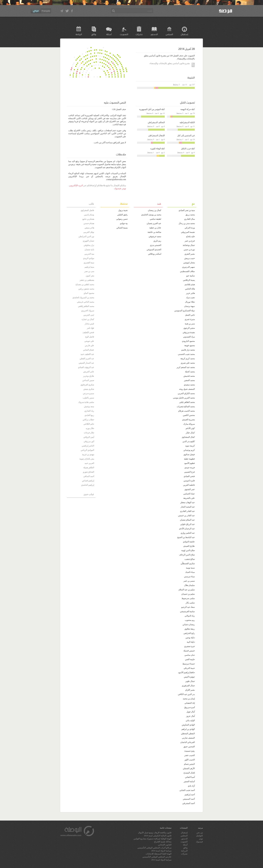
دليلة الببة (191, 642)
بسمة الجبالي (122, 228)
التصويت (124, 34)
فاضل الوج (90, 337)
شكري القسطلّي (188, 563)
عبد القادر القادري (187, 511)
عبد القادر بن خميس (186, 516)
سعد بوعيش (89, 406)
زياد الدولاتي (190, 616)
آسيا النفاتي (190, 777)
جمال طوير (190, 681)
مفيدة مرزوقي (189, 332)
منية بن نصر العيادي (187, 210)
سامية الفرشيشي (187, 611)
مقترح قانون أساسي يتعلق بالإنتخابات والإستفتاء (172, 64)
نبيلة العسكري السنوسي (185, 311)
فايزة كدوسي (189, 481)
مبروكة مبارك (189, 424)
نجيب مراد (190, 297)
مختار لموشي (189, 263)
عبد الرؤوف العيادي (86, 367)
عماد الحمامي (189, 494)
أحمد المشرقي (189, 803)
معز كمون (90, 276)
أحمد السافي (89, 476)
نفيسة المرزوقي (188, 232)
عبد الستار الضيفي (86, 363)
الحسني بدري (156, 245)
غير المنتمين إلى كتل (186, 135)
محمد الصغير (189, 380)
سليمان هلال (189, 585)
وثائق (94, 34)
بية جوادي (124, 223)
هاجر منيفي (89, 228)
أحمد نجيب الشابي (187, 790)
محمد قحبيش (189, 376)
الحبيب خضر (190, 755)
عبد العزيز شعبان (154, 223)
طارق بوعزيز (89, 376)
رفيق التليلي (122, 215)
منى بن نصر (89, 271)
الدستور (154, 34)
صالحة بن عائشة (154, 232)
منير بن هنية (190, 324)
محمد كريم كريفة (188, 359)
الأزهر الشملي (189, 768)
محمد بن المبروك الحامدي (83, 297)
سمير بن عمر (189, 581)
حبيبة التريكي (189, 668)
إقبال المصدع (189, 773)
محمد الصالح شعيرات (186, 406)
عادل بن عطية (155, 228)
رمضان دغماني (189, 625)
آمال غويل (191, 712)
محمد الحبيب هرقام (187, 411)
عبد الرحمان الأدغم (187, 529)
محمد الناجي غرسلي (86, 302)
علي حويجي (89, 341)
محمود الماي (89, 293)
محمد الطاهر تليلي (187, 402)
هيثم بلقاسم (190, 284)
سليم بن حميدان (188, 594)
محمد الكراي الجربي (186, 393)
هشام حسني (89, 223)
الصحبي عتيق (189, 747)
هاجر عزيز (190, 293)
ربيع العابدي (89, 415)
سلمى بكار (190, 603)
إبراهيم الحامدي (88, 485)
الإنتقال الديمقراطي (156, 135)
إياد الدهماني (190, 703)
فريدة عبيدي (190, 468)
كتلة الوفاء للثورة (158, 149)
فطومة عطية (189, 459)
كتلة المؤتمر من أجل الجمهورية (152, 109)
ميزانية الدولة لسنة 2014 (161, 851)
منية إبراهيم (89, 267)
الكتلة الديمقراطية (187, 122)
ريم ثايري (157, 241)
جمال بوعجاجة (189, 245)
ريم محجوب (190, 620)
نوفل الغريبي (89, 232)
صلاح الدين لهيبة (188, 550)
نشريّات (139, 34)
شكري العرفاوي (87, 385)
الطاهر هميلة (89, 468)
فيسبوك (118, 188)
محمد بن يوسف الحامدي (151, 215)
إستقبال (184, 34)
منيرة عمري (190, 319)
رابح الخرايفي (189, 633)
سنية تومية (190, 568)
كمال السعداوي (188, 437)
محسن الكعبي (189, 415)
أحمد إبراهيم (190, 795)
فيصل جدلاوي (189, 454)
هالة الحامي (190, 289)
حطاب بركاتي (88, 420)
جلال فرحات (89, 433)
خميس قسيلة (189, 651)
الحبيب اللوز (190, 760)
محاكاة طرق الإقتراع (163, 842)
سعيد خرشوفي (155, 236)
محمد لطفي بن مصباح (85, 284)
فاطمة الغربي (189, 485)
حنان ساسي (190, 655)
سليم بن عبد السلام (187, 590)
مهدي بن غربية (88, 454)
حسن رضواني (122, 219)
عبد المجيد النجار (188, 507)
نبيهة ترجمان (189, 306)
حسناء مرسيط (189, 664)
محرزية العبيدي (188, 420)
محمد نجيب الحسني (186, 354)
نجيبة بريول (123, 210)
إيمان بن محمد (189, 699)
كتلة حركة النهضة (188, 109)
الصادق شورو (89, 472)
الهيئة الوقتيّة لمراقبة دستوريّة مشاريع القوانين (152, 839)
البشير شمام (189, 764)
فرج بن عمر (190, 241)
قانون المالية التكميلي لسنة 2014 (158, 836)
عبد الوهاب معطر (188, 502)
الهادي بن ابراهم (188, 729)
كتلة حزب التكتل (188, 149)
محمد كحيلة (190, 372)
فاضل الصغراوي (87, 210)
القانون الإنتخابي (165, 845)
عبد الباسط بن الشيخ (186, 537)
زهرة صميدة (190, 751)
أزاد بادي (191, 786)
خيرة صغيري (189, 646)
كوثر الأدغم (190, 428)
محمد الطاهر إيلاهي (86, 306)
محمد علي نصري (188, 363)
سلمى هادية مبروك (86, 402)
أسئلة (109, 34)
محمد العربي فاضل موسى (184, 398)
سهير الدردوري (188, 267)
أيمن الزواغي (89, 437)
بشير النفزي (190, 254)
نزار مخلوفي (89, 245)
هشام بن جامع (88, 219)
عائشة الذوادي (189, 542)
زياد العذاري (89, 411)
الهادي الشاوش (188, 725)
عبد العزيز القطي (87, 359)
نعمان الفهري (88, 241)
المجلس (169, 34)
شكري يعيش (89, 389)
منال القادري (189, 219)
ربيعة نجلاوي (190, 629)
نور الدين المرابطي (86, 236)
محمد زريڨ (190, 215)
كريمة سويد (190, 446)
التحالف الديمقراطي (156, 122)
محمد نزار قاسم (188, 350)
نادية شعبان (89, 250)
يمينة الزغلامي (189, 280)
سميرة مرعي (88, 393)
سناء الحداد (190, 572)
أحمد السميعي (189, 799)
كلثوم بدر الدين (189, 441)
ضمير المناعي (88, 380)
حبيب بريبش (190, 258)
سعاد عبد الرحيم (188, 607)
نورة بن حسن (189, 250)
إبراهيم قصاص (88, 481)
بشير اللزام (190, 690)
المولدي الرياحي (87, 450)
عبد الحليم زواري (188, 533)
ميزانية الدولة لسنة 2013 (161, 860)
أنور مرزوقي (89, 441)
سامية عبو (191, 276)
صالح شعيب (190, 559)
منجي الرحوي (189, 328)
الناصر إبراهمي (88, 446)
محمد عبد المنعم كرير (186, 367)
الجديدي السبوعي (154, 250)
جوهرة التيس (189, 677)
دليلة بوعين (190, 638)
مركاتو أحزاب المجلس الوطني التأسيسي (154, 848)
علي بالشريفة (189, 498)
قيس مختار (89, 324)
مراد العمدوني (189, 337)
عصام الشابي (89, 350)
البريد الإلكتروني (76, 185)
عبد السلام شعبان (187, 520)
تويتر (124, 188)
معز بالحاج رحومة (87, 459)
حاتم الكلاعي (89, 424)
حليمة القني (190, 659)
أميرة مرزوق (189, 707)
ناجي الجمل (190, 315)
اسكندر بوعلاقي (155, 254)
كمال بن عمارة (88, 319)
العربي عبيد (89, 463)
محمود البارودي (188, 341)
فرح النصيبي (189, 472)
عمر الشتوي (190, 489)
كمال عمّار (190, 433)
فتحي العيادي (189, 476)
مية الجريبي (89, 254)
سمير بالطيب (88, 398)
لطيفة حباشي (155, 219)
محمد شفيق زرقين (86, 289)
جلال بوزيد (90, 428)
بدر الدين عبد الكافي (186, 694)
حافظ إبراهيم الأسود (186, 672)
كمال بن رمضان (155, 210)
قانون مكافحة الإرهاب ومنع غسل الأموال (155, 833)
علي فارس (89, 345)
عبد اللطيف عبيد (87, 354)
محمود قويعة (190, 345)
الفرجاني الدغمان (188, 742)
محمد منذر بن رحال (187, 223)
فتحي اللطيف (88, 332)
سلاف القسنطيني (187, 271)
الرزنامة (79, 34)
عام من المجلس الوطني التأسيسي (157, 857)
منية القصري (89, 263)
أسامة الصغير (189, 781)
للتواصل (199, 836)
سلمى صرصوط (188, 598)
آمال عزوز (190, 716)
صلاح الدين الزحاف (187, 555)
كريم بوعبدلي (189, 450)
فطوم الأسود (189, 463)
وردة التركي (190, 228)
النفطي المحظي (188, 734)
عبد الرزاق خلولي (188, 524)
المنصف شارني (188, 738)
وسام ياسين (89, 215)
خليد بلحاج (190, 236)
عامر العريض (89, 372)
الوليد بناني (190, 720)
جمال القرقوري (188, 686)
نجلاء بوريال (190, 302)
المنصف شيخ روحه (187, 389)
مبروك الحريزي (88, 311)
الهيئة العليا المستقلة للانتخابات (159, 854)
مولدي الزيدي (89, 258)
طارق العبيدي (189, 546)
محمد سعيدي (189, 385)
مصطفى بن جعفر (87, 280)
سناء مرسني (189, 577)
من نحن (200, 833)
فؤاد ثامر (90, 328)
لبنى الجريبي (89, 315)
